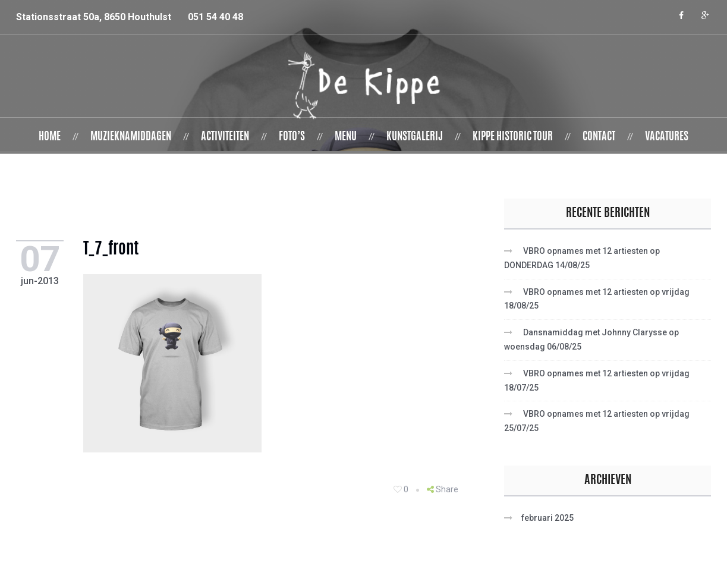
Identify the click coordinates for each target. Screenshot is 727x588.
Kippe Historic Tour (513, 137)
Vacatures (667, 137)
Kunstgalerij (415, 137)
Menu (346, 137)
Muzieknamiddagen (131, 137)
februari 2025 (547, 518)
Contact (599, 137)
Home (50, 137)
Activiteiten (225, 137)
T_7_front (114, 250)
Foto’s (292, 137)
